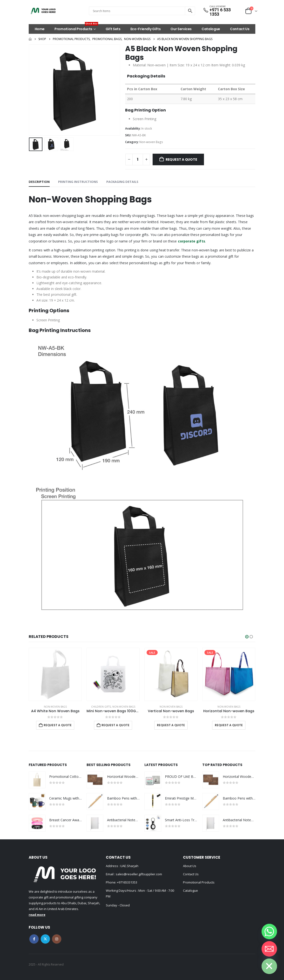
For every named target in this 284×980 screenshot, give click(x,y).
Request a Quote (181, 159)
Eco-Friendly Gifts (146, 29)
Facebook (34, 939)
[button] (247, 637)
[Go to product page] (55, 674)
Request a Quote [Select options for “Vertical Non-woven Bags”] (171, 725)
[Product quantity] (138, 159)
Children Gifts (101, 707)
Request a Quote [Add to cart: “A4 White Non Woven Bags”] (58, 725)
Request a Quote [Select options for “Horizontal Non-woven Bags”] (229, 725)
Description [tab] (39, 182)
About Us (190, 866)
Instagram (57, 939)
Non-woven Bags (151, 142)
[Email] (269, 949)
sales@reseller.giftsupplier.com (139, 874)
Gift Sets (113, 29)
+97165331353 (127, 882)
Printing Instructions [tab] (78, 182)
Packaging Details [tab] (122, 182)
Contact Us (240, 29)
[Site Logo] (43, 11)
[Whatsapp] (269, 932)
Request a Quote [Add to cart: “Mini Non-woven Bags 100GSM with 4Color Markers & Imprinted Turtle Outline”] (115, 725)
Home (40, 29)
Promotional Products (76, 28)
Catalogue (211, 29)
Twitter (45, 939)
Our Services (181, 29)
